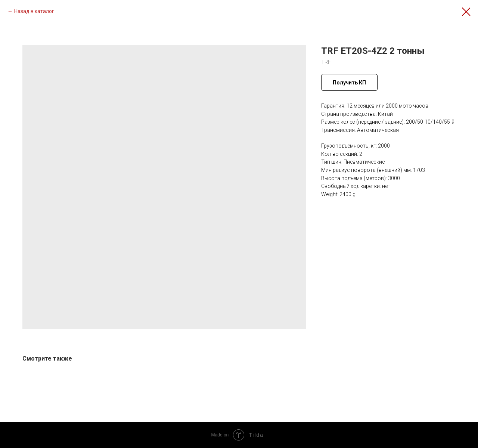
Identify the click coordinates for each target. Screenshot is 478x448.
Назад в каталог (34, 11)
